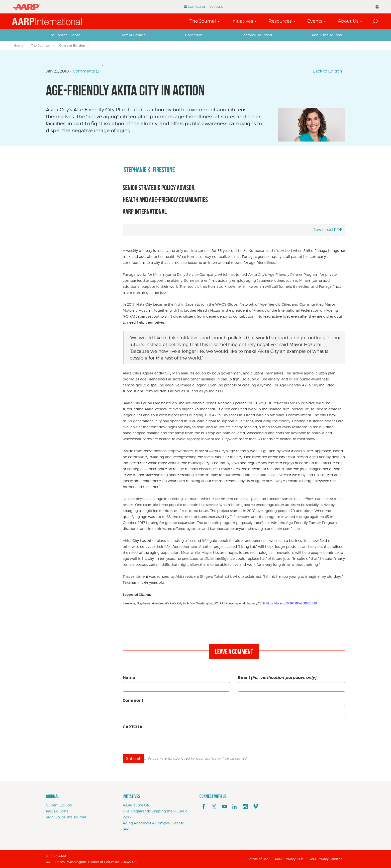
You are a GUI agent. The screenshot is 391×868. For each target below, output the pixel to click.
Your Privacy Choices (326, 859)
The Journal (203, 21)
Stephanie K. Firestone (149, 170)
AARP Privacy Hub (289, 859)
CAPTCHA (133, 727)
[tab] (65, 35)
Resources (280, 21)
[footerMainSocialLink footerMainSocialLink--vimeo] (256, 807)
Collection (194, 35)
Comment (133, 700)
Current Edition (133, 35)
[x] (214, 807)
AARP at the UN (136, 805)
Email (277, 678)
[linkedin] (235, 807)
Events (315, 21)
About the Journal (327, 35)
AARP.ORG (216, 7)
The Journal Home (65, 35)
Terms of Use (258, 859)
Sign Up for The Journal (66, 817)
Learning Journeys (257, 35)
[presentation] (161, 741)
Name (129, 678)
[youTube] (224, 807)
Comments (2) (87, 71)
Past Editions (57, 811)
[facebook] (203, 807)
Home (18, 45)
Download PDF (327, 230)
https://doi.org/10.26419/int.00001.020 (292, 603)
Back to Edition (327, 71)
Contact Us (197, 7)
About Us (348, 21)
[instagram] (245, 807)
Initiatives (242, 21)
